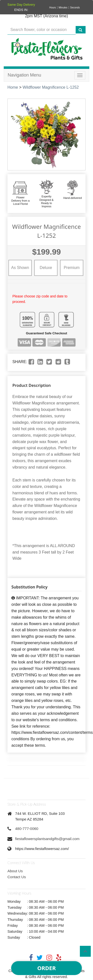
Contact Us (17, 877)
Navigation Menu (24, 75)
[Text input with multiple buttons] (42, 30)
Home (13, 87)
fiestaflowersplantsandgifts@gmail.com (47, 839)
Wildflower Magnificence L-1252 (51, 87)
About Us (15, 871)
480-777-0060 (27, 829)
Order (46, 968)
